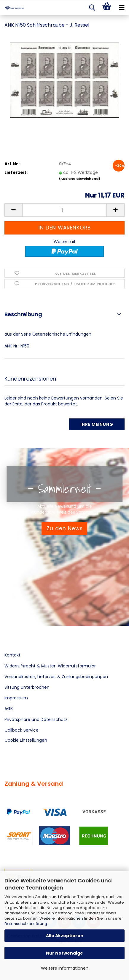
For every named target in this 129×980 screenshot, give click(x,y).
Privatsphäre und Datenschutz (36, 719)
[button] (13, 210)
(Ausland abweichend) (80, 179)
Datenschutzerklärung (26, 924)
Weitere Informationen (65, 968)
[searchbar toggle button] (92, 8)
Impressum (16, 698)
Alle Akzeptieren (65, 936)
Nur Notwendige (64, 953)
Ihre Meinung (97, 424)
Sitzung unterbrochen (27, 687)
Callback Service (21, 730)
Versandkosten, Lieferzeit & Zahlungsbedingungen (56, 677)
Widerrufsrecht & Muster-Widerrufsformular (50, 666)
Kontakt (12, 655)
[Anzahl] (64, 210)
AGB (9, 709)
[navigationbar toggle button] (122, 8)
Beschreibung (23, 314)
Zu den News (65, 528)
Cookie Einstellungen (26, 740)
